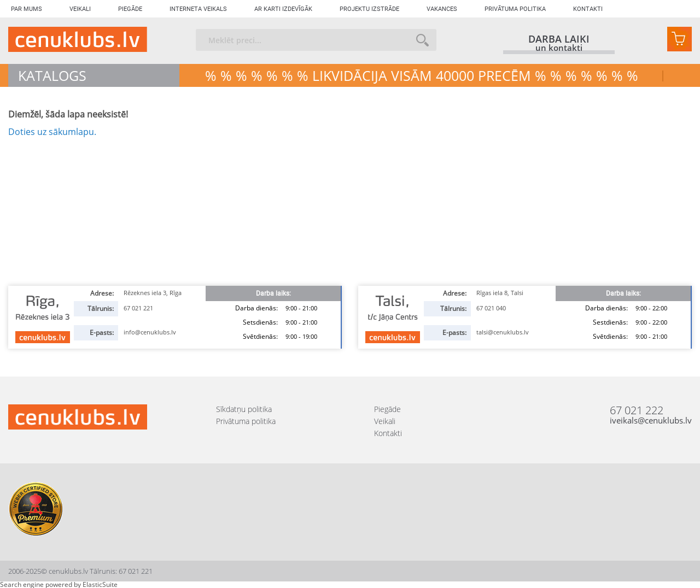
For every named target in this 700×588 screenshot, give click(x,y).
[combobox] (316, 40)
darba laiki (559, 39)
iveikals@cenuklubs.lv (651, 421)
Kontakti (588, 9)
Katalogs (52, 75)
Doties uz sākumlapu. (52, 132)
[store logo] (78, 39)
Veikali (80, 9)
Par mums (27, 9)
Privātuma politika (515, 9)
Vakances (442, 9)
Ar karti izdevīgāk (283, 9)
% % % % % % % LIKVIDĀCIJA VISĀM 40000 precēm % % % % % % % (422, 75)
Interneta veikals (198, 9)
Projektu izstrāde (369, 9)
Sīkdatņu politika (244, 409)
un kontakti (559, 48)
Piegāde (130, 9)
